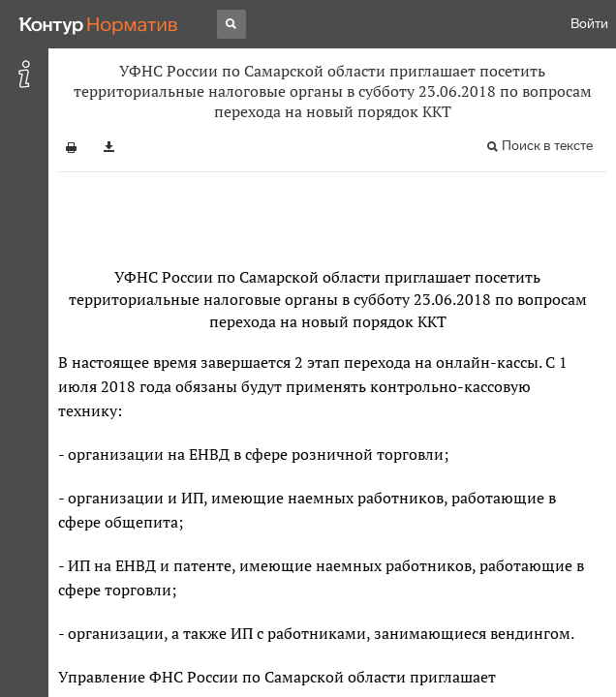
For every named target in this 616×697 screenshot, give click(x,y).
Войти (589, 24)
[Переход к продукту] (99, 24)
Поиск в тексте (547, 146)
